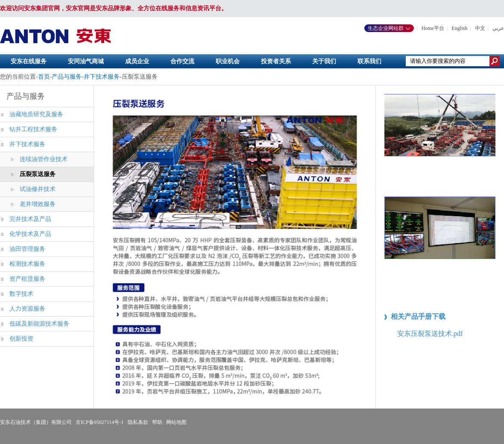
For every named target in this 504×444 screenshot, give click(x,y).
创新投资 (21, 339)
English (460, 28)
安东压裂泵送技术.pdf (430, 334)
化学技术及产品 (30, 234)
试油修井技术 (38, 189)
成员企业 (137, 61)
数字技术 (21, 294)
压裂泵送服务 (38, 174)
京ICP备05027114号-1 (100, 422)
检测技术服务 (27, 264)
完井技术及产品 (30, 219)
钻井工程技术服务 (33, 129)
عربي (498, 28)
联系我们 (369, 61)
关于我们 (324, 61)
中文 (480, 28)
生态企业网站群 (389, 28)
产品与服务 (67, 77)
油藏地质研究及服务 (36, 114)
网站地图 (176, 422)
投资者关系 (276, 61)
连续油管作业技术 (44, 159)
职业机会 (228, 61)
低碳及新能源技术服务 (39, 324)
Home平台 (433, 28)
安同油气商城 (86, 61)
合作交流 (182, 61)
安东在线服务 (29, 61)
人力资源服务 (27, 309)
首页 (44, 77)
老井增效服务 (38, 204)
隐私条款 (138, 422)
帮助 (157, 422)
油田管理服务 (27, 249)
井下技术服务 (102, 77)
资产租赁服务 (27, 279)
